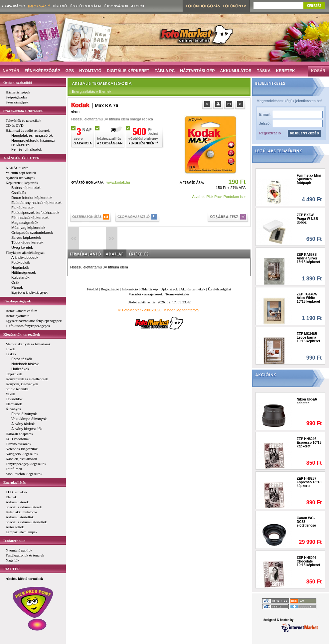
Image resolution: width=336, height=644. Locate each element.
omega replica (142, 119)
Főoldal (93, 289)
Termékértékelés (177, 294)
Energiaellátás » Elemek (92, 91)
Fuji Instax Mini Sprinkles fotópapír (309, 179)
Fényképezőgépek (17, 301)
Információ (130, 289)
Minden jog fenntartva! (181, 310)
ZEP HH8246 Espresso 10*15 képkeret (309, 443)
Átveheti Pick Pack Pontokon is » (219, 197)
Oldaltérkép (149, 289)
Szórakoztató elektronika (23, 111)
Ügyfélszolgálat (220, 289)
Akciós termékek (193, 289)
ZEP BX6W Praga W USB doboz (307, 219)
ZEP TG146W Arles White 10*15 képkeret (308, 298)
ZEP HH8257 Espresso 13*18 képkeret (309, 482)
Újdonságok (169, 289)
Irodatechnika (14, 541)
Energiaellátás (14, 482)
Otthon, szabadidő (18, 82)
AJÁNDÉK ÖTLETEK (22, 158)
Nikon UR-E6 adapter (307, 401)
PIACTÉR (12, 569)
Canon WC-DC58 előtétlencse (306, 522)
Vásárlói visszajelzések (146, 294)
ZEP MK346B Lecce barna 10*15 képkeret (308, 337)
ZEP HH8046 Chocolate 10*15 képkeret (308, 561)
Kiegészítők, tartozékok (22, 334)
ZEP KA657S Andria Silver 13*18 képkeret (308, 258)
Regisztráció (270, 133)
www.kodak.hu (118, 182)
